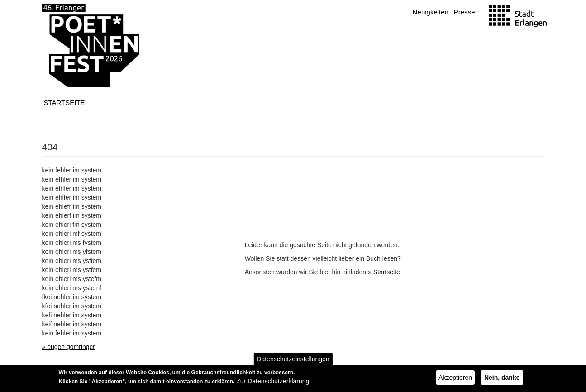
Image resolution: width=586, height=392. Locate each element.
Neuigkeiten (431, 12)
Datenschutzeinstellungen (293, 360)
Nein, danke (502, 378)
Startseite (64, 103)
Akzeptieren (455, 378)
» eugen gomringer (69, 347)
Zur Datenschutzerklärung (273, 382)
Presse (465, 12)
